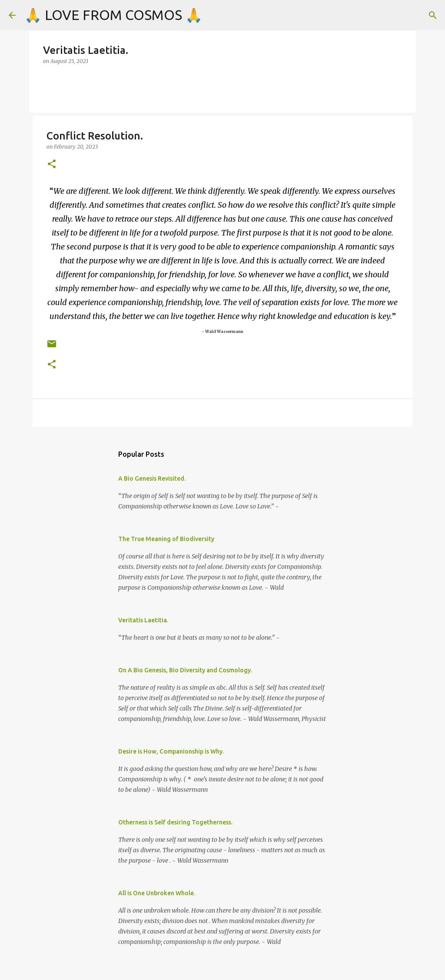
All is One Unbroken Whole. (157, 893)
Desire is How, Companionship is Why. (171, 751)
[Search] (433, 15)
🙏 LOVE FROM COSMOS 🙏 (113, 15)
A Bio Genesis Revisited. (152, 478)
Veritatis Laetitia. (143, 620)
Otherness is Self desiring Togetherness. (175, 822)
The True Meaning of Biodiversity (166, 539)
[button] (52, 164)
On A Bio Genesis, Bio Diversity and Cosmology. (185, 670)
